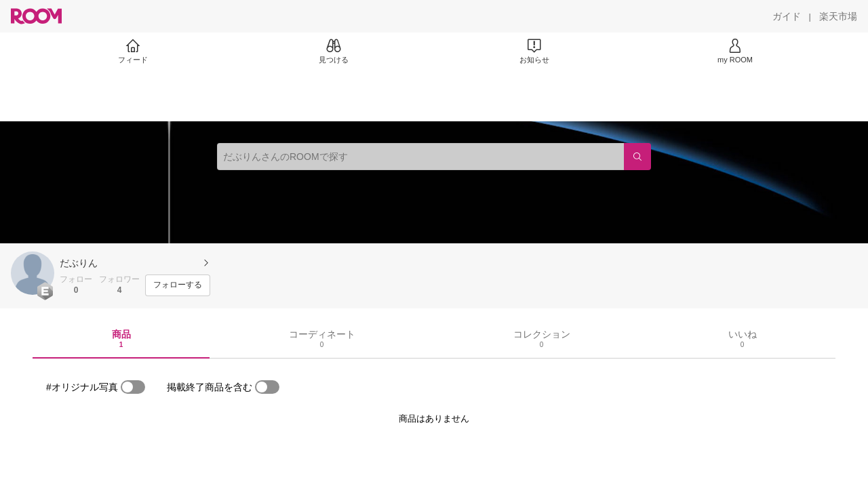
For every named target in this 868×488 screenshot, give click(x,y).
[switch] (133, 387)
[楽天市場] (838, 16)
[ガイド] (787, 16)
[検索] (637, 157)
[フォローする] (178, 285)
